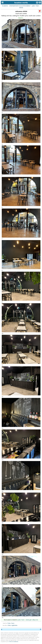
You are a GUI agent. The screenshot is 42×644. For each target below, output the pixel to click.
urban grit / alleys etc (32, 620)
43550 (21, 8)
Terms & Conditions (14, 642)
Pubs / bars (11, 623)
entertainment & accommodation (20, 6)
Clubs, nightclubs (12, 625)
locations (5, 6)
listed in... (21, 18)
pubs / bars (35, 6)
